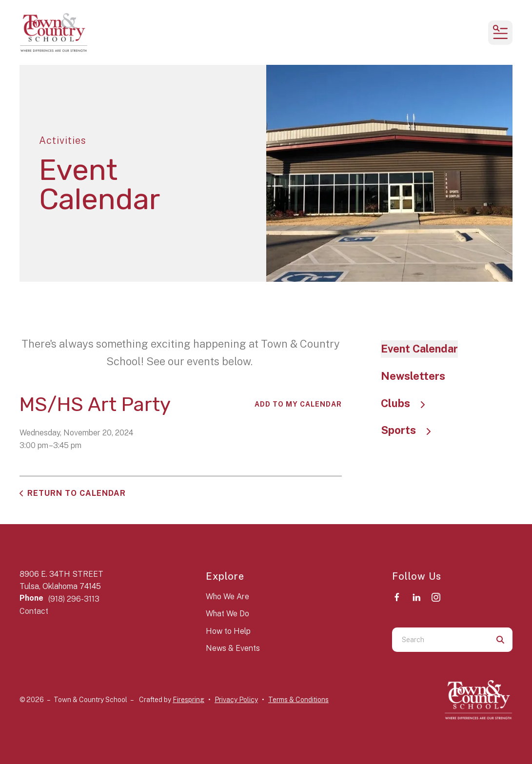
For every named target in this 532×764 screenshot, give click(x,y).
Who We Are (227, 597)
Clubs (408, 403)
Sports (411, 430)
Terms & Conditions (298, 700)
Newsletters (413, 376)
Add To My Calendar (298, 404)
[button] (500, 33)
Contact (34, 611)
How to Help (228, 631)
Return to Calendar (77, 493)
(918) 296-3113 (74, 599)
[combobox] (440, 640)
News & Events (233, 648)
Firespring (188, 700)
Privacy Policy (236, 700)
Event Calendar (419, 349)
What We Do (227, 614)
